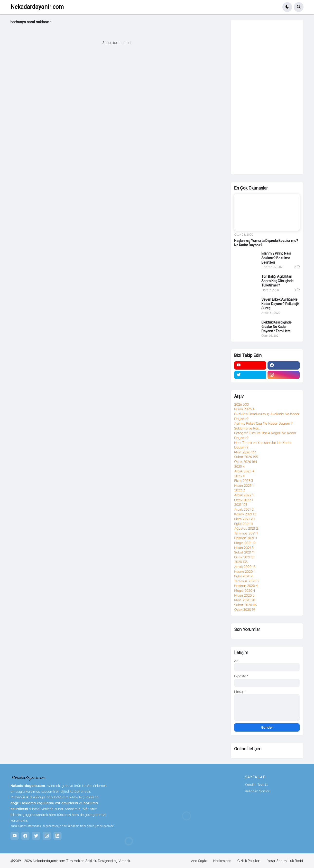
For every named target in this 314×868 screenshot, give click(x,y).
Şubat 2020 (245, 605)
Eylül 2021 (244, 524)
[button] (287, 7)
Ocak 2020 (245, 610)
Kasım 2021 (245, 514)
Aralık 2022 (244, 495)
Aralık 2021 (244, 509)
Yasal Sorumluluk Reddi (285, 861)
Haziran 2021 (246, 538)
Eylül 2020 (244, 576)
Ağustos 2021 (246, 528)
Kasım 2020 (245, 572)
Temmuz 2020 (247, 581)
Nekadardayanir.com (37, 7)
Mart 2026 (245, 452)
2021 (241, 505)
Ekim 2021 (244, 519)
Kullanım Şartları (258, 791)
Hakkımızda (222, 861)
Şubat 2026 (246, 457)
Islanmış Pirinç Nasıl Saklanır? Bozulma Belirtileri (276, 258)
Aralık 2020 (245, 567)
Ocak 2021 (244, 557)
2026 (241, 404)
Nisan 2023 (244, 486)
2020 (241, 562)
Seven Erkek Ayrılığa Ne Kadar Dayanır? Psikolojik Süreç (280, 304)
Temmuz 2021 (246, 533)
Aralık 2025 (244, 471)
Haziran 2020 (246, 586)
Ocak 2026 (246, 462)
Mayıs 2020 (245, 591)
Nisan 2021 (244, 548)
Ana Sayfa (199, 861)
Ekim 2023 (244, 481)
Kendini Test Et (256, 784)
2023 (239, 476)
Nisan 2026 (244, 409)
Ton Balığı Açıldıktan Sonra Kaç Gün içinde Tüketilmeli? (277, 281)
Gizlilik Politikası (249, 861)
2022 (240, 490)
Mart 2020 (245, 600)
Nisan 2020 (244, 595)
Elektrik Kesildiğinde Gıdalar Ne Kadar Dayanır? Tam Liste (277, 327)
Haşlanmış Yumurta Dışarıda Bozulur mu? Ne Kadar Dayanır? (266, 243)
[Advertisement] (267, 98)
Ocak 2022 (244, 500)
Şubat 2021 (244, 552)
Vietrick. (125, 861)
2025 (240, 467)
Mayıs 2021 (245, 543)
